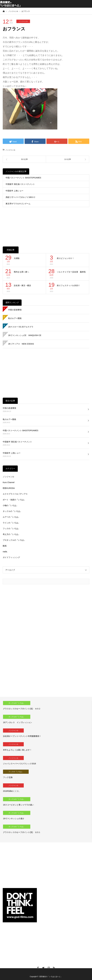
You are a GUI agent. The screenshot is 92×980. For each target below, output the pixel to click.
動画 (5, 546)
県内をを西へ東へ (21, 272)
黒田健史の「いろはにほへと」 (51, 977)
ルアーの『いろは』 (11, 517)
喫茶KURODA (9, 488)
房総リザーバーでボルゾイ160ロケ (21, 197)
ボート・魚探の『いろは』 (14, 500)
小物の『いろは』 (10, 505)
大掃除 (17, 258)
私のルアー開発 (15, 318)
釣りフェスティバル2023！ (69, 285)
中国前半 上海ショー (14, 191)
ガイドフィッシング (11, 557)
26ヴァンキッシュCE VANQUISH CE (25, 335)
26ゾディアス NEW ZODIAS (21, 344)
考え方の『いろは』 (11, 534)
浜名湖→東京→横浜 (22, 285)
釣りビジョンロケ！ (66, 258)
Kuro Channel (9, 482)
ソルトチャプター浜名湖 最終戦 (71, 272)
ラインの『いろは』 (11, 523)
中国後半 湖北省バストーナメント (20, 184)
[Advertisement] (46, 224)
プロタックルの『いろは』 (14, 540)
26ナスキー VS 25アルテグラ (21, 327)
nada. (5, 552)
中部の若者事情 (15, 310)
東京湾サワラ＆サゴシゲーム (18, 204)
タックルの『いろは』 (12, 511)
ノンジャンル (23, 21)
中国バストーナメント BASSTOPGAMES (23, 178)
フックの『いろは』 (11, 529)
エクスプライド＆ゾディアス (15, 494)
